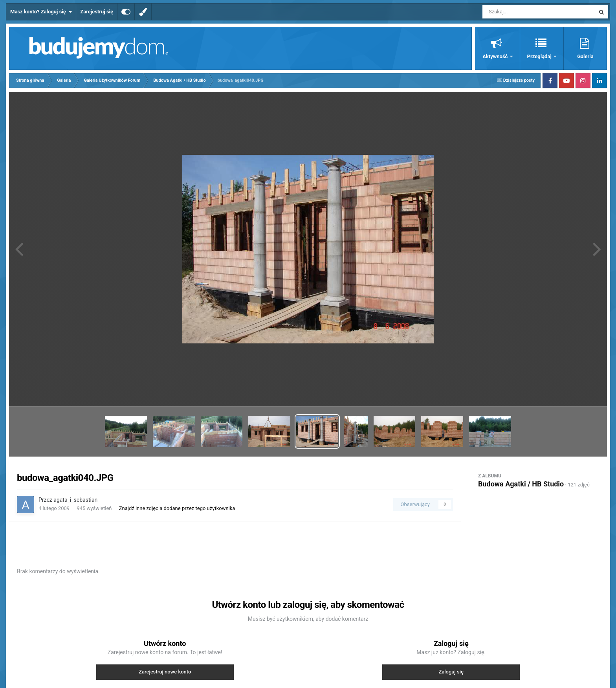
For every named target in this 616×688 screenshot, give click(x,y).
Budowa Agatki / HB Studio (521, 484)
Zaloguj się (451, 672)
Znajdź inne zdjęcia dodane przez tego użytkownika (177, 508)
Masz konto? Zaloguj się (41, 12)
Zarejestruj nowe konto (165, 672)
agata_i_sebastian (75, 500)
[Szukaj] (521, 12)
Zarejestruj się (97, 12)
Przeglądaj (540, 56)
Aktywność (496, 56)
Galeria (585, 56)
